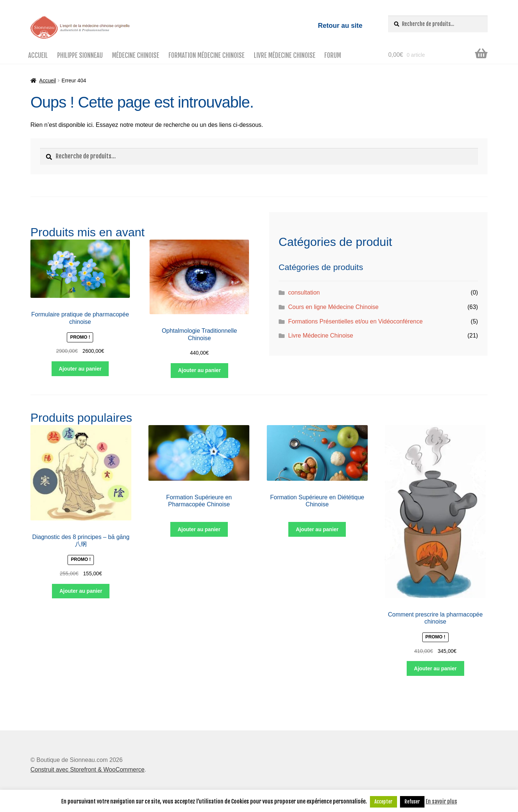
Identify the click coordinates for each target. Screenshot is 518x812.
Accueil (38, 55)
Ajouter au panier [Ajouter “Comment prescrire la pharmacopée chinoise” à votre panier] (435, 668)
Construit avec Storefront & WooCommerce (87, 770)
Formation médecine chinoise (206, 55)
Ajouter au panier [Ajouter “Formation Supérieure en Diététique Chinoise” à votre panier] (317, 529)
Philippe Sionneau (80, 55)
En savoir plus (441, 801)
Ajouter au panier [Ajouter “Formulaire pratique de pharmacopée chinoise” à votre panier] (80, 369)
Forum (333, 55)
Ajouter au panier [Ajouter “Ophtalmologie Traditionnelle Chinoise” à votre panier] (199, 370)
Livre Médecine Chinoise (285, 55)
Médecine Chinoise (136, 55)
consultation (304, 292)
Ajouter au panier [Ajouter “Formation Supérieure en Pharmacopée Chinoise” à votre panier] (199, 529)
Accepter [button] (383, 802)
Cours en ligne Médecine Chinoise (334, 307)
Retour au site (340, 26)
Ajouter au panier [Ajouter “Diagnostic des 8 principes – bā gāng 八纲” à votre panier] (81, 591)
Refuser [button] (412, 802)
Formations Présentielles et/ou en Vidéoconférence (356, 321)
